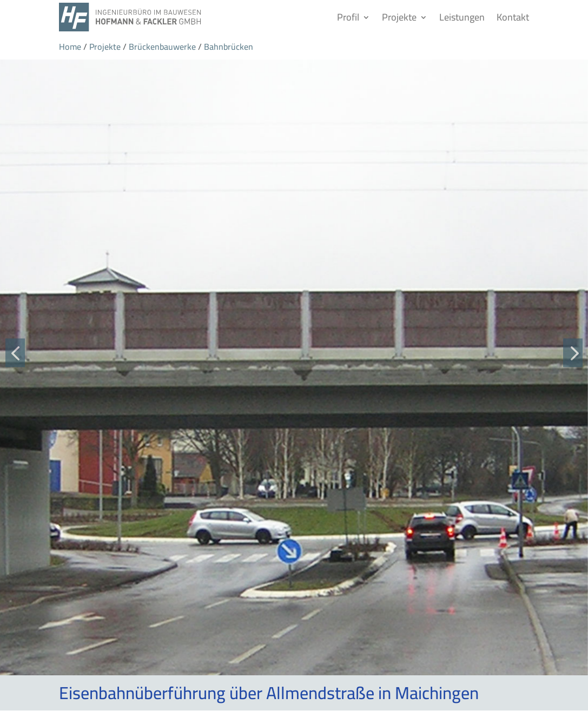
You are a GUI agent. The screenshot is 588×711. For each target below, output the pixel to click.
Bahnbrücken (229, 47)
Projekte (399, 17)
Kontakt (513, 17)
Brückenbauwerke (162, 47)
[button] (15, 353)
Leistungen (462, 17)
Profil (348, 17)
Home (70, 47)
